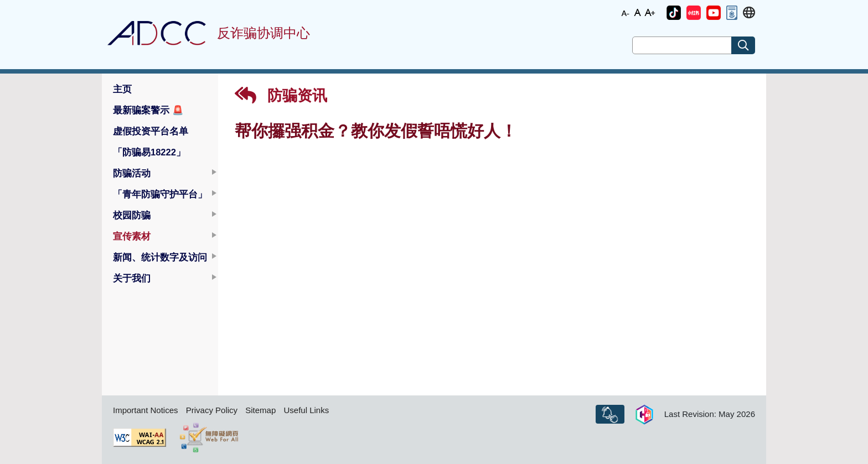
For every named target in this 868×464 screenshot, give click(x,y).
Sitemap (260, 410)
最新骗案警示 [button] (148, 110)
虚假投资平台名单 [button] (151, 131)
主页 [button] (122, 89)
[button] (674, 13)
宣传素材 (132, 236)
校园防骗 (132, 215)
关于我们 (132, 278)
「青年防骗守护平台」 (160, 194)
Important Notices (146, 410)
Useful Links (306, 410)
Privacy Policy (212, 410)
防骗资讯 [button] (281, 95)
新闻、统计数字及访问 (160, 257)
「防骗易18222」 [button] (149, 152)
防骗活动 (132, 173)
